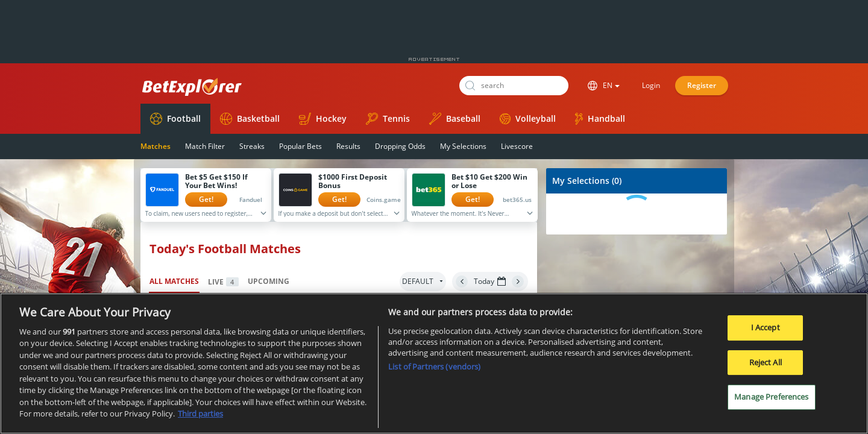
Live (223, 282)
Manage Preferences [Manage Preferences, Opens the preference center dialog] (771, 398)
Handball (600, 119)
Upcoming (269, 281)
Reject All (766, 363)
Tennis (388, 119)
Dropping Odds (400, 146)
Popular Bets (300, 146)
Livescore (517, 146)
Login (651, 85)
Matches (156, 146)
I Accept (766, 329)
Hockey (323, 119)
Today (490, 281)
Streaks (252, 146)
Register (702, 85)
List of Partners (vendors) (434, 368)
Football (175, 119)
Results (348, 146)
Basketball (250, 119)
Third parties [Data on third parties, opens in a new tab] (200, 415)
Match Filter (205, 146)
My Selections (463, 146)
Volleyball (528, 118)
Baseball (455, 119)
